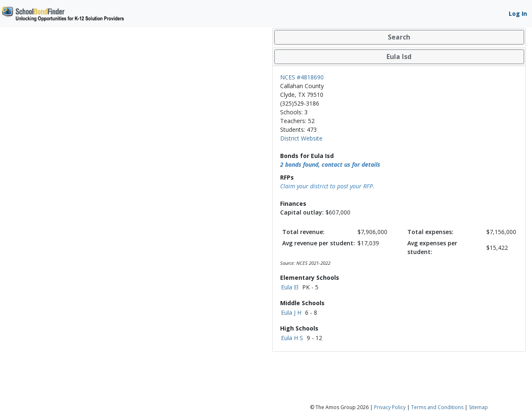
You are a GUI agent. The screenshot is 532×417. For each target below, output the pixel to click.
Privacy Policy (390, 407)
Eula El (290, 287)
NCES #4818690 (302, 77)
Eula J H (291, 312)
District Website (301, 138)
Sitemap (478, 407)
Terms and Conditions (437, 407)
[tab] (399, 37)
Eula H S (292, 338)
